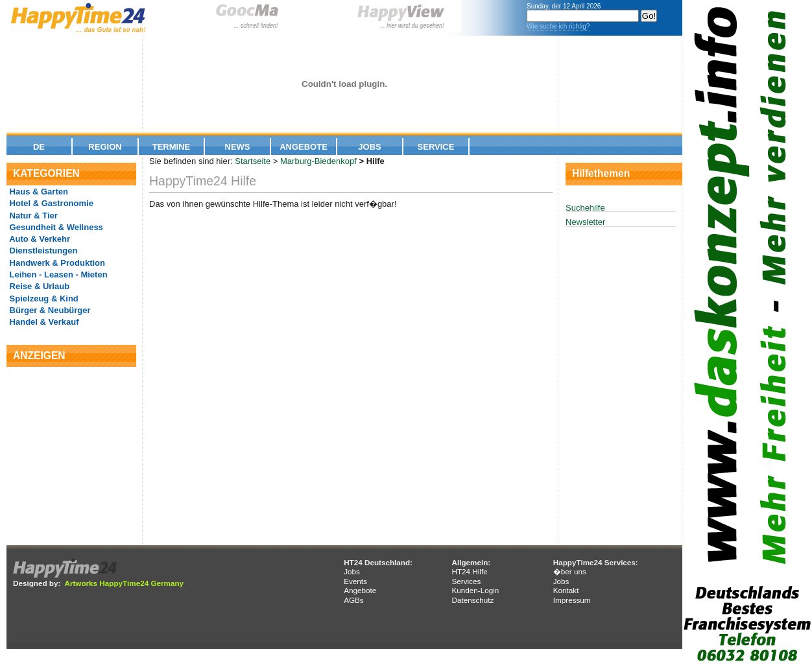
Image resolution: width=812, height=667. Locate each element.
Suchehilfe (585, 208)
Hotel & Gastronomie (50, 203)
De (39, 147)
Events (355, 581)
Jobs (369, 147)
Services (466, 581)
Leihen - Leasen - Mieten (57, 275)
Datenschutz (472, 600)
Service (436, 147)
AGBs (354, 600)
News (238, 147)
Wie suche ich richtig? (558, 26)
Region (105, 147)
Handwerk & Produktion (56, 263)
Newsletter (585, 222)
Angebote (304, 147)
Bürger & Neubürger (49, 310)
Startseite (253, 161)
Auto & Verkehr (39, 239)
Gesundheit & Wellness (55, 227)
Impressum (572, 600)
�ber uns (570, 571)
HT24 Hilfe (469, 571)
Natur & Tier (32, 216)
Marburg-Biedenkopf (318, 161)
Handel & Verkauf (43, 322)
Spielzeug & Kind (43, 298)
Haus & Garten (38, 192)
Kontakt (566, 590)
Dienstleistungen (42, 251)
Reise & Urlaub (38, 286)
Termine (172, 147)
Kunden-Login (475, 590)
